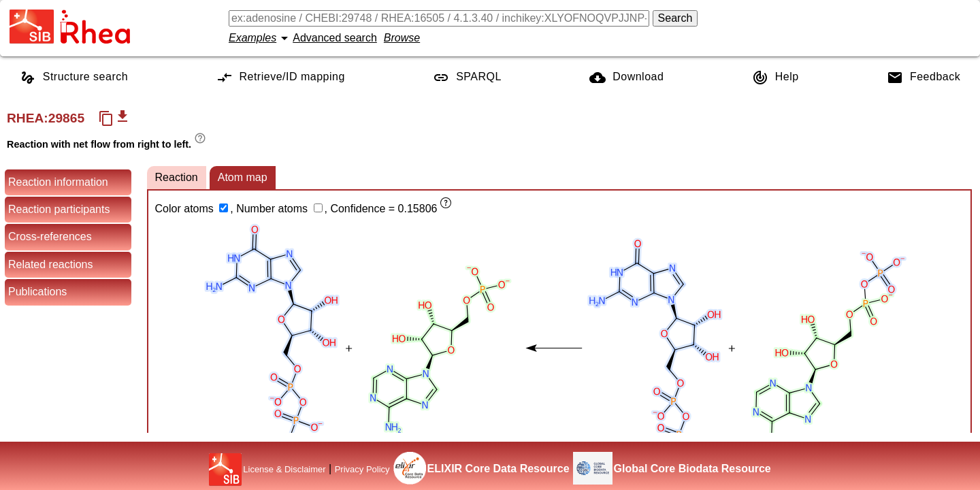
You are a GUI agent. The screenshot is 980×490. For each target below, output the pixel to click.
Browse (402, 38)
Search (675, 18)
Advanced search (335, 38)
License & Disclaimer (284, 469)
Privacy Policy (362, 469)
